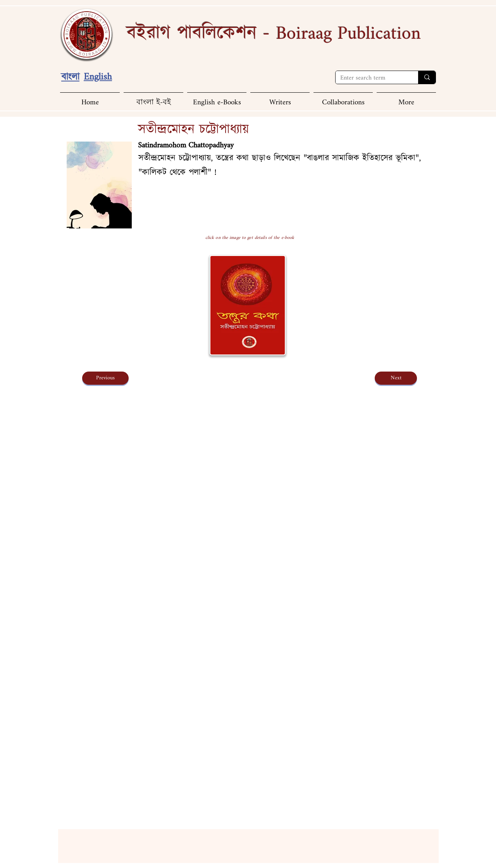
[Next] (396, 378)
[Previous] (105, 378)
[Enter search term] (371, 79)
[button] (406, 99)
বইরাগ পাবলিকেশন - (274, 33)
